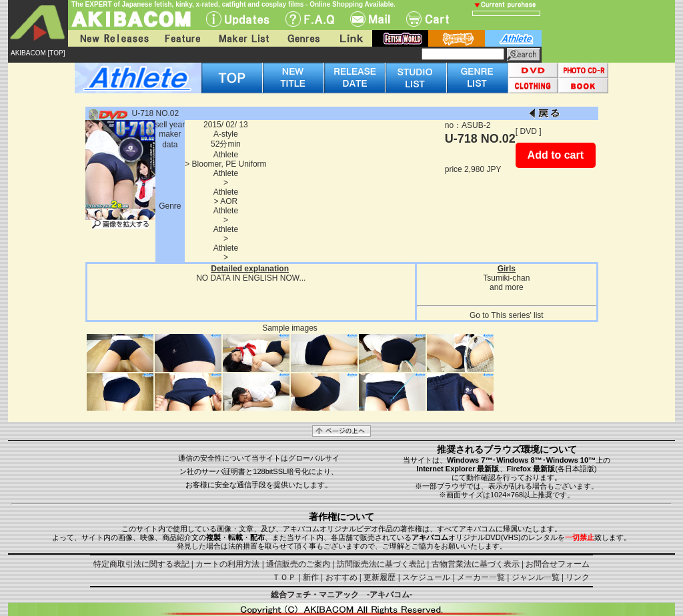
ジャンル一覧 (536, 577)
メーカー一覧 (481, 577)
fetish (400, 38)
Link (350, 38)
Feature (182, 38)
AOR (229, 201)
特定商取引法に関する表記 (141, 564)
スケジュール (426, 577)
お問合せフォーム (558, 564)
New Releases (111, 38)
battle (457, 38)
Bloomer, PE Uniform (229, 164)
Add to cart (556, 155)
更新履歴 (380, 577)
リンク (578, 577)
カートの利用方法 (227, 564)
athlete (513, 38)
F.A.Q (310, 19)
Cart (428, 19)
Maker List (243, 38)
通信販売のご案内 (298, 564)
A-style (226, 134)
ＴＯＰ (284, 577)
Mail (370, 19)
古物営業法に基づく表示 (476, 564)
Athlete (226, 155)
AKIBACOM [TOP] (38, 53)
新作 (311, 577)
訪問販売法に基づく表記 (381, 564)
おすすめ (341, 577)
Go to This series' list (507, 315)
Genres (303, 38)
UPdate (238, 19)
